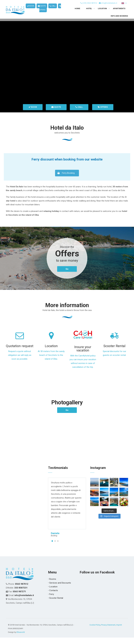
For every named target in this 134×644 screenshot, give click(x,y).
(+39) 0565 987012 (90, 5)
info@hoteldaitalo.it (109, 5)
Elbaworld (21, 639)
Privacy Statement (108, 631)
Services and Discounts (60, 589)
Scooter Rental (114, 353)
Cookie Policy (95, 631)
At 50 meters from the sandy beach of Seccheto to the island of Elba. (51, 362)
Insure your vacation (83, 355)
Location (51, 353)
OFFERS (103, 114)
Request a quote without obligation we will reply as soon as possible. (20, 362)
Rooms (53, 585)
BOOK (31, 8)
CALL (53, 8)
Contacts (54, 597)
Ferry (52, 601)
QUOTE (42, 8)
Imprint (119, 631)
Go (67, 276)
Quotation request (20, 353)
